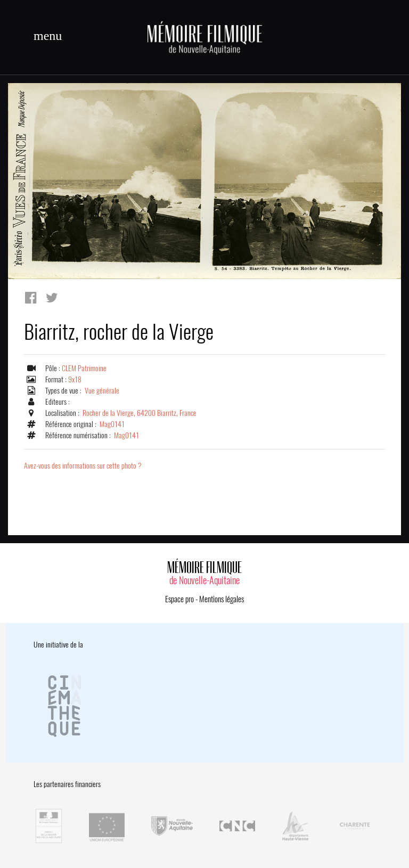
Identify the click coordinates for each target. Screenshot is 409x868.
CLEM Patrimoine (84, 368)
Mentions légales (222, 599)
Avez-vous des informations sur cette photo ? (83, 466)
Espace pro (179, 599)
